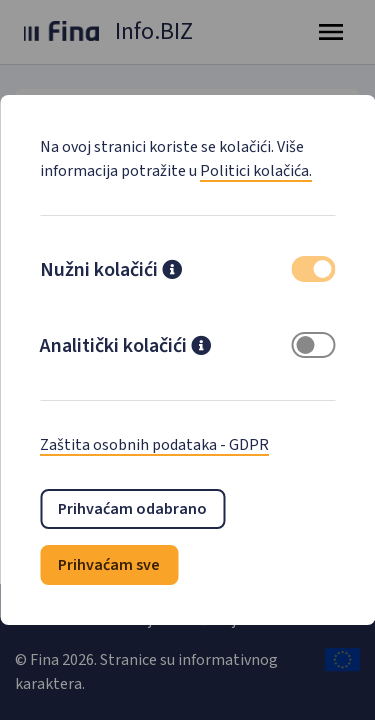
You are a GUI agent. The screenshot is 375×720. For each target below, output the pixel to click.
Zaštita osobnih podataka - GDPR (154, 445)
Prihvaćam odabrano (132, 509)
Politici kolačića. (256, 171)
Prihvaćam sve (109, 565)
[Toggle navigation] (331, 32)
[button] (172, 272)
